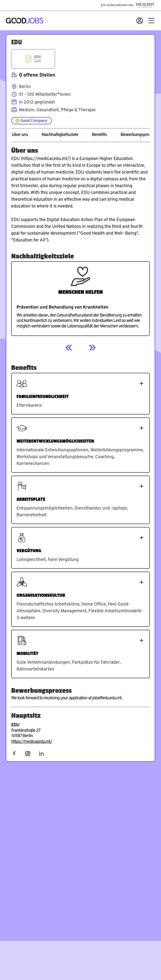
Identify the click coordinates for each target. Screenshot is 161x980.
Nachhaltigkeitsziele (60, 135)
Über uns (20, 135)
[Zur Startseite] (25, 21)
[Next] (92, 348)
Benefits (99, 135)
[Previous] (69, 348)
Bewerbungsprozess (139, 135)
